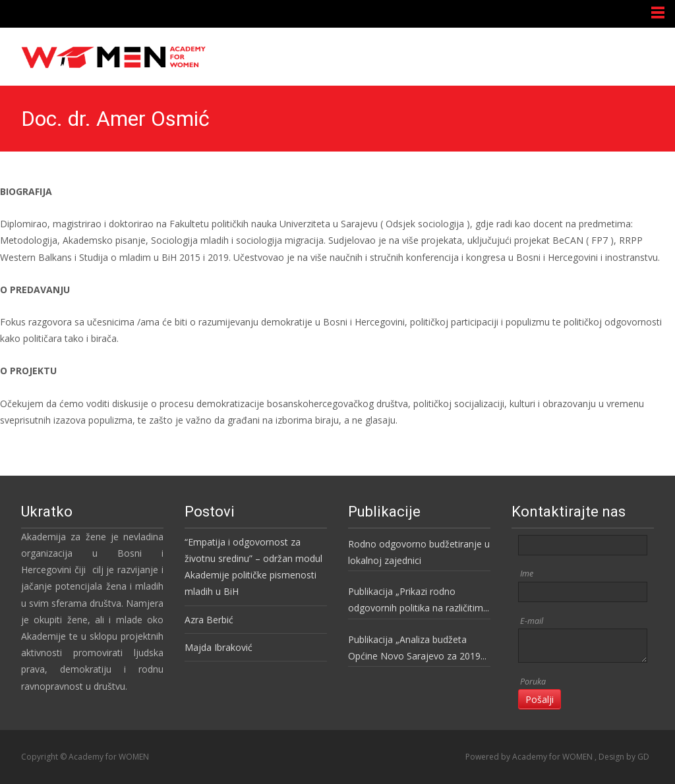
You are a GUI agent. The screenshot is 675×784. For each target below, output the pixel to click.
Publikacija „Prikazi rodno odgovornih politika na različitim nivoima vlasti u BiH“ (416, 601)
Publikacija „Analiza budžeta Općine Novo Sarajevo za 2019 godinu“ (414, 649)
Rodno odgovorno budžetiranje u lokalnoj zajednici (419, 552)
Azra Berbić (209, 620)
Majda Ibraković (219, 647)
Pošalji (540, 699)
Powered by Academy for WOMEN (530, 757)
